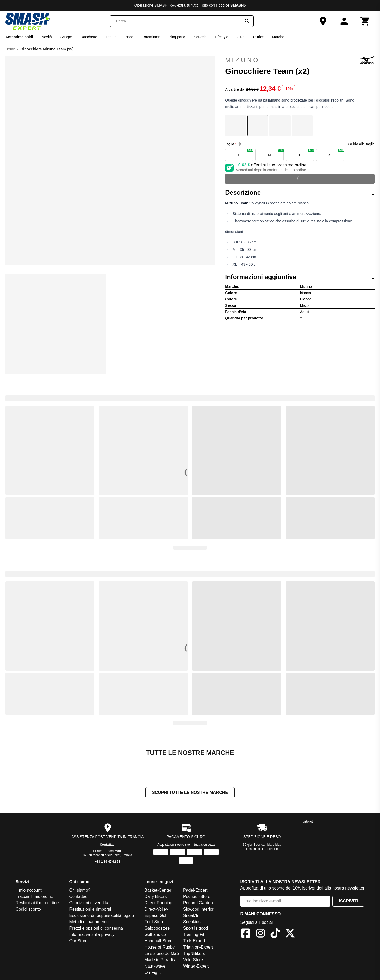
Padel (130, 37)
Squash (200, 37)
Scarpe (66, 37)
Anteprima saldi (19, 37)
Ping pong (177, 37)
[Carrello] (365, 21)
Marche (278, 37)
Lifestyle (222, 37)
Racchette (89, 37)
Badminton (151, 37)
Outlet (258, 37)
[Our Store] (323, 21)
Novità (47, 37)
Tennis (111, 37)
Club (241, 37)
